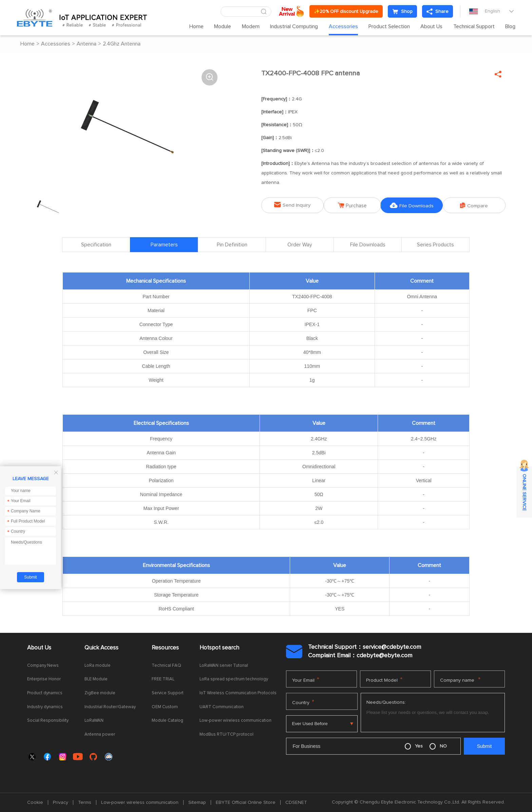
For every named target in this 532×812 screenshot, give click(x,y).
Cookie (35, 802)
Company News (43, 666)
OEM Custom (165, 707)
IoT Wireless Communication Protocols (238, 693)
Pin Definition (232, 245)
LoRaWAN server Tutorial (224, 666)
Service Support (168, 693)
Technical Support (474, 26)
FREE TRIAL (163, 679)
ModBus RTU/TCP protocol (226, 734)
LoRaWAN (94, 721)
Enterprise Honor (44, 679)
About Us (431, 26)
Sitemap (197, 802)
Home (196, 26)
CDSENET (296, 802)
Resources (165, 648)
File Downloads (414, 205)
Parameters (164, 245)
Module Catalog (167, 721)
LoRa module (98, 666)
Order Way (300, 245)
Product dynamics (45, 693)
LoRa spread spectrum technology (234, 679)
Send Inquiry (290, 205)
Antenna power (100, 734)
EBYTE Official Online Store (246, 802)
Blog (510, 26)
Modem (251, 26)
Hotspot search (219, 648)
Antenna (87, 44)
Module (223, 26)
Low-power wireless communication (235, 721)
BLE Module (96, 679)
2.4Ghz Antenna (122, 44)
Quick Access (101, 648)
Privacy (61, 802)
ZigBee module (100, 693)
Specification (96, 245)
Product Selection (389, 26)
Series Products (435, 245)
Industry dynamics (45, 707)
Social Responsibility (48, 721)
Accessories (343, 26)
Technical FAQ (166, 666)
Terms (85, 802)
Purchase (353, 205)
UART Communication (222, 707)
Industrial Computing (294, 26)
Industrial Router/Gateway (110, 707)
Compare (476, 205)
